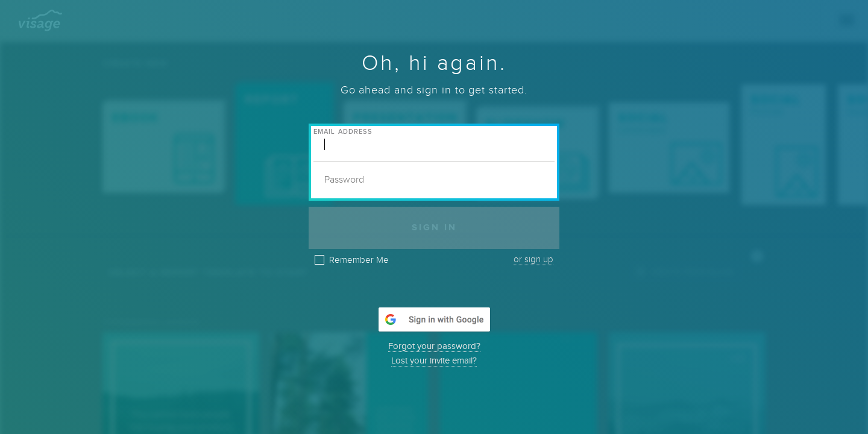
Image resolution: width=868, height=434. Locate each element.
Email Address (343, 132)
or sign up (533, 259)
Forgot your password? (434, 346)
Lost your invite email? (434, 361)
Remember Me (359, 260)
